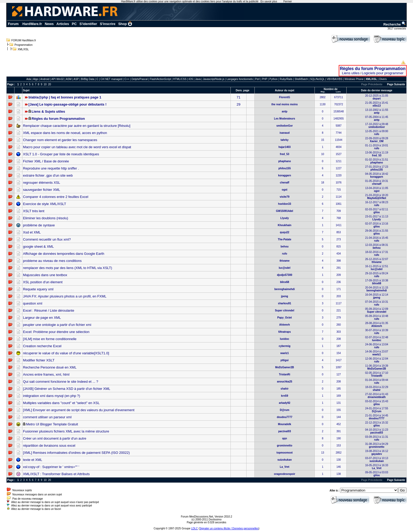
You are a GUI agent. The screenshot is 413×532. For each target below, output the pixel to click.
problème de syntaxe (39, 225)
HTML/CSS (180, 79)
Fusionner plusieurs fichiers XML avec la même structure (66, 431)
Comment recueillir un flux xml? (47, 239)
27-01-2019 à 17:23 (377, 168)
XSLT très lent (34, 211)
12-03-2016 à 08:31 (377, 246)
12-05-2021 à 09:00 (377, 133)
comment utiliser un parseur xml (47, 417)
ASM (69, 79)
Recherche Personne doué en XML (50, 367)
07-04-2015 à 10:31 (377, 303)
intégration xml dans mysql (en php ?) (51, 396)
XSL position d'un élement (43, 282)
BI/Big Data (88, 79)
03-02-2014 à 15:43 (377, 403)
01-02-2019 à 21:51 (377, 161)
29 (238, 104)
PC (74, 24)
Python (274, 79)
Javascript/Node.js (214, 79)
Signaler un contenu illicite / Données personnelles (229, 528)
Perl (257, 79)
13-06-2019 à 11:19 (377, 154)
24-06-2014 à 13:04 (377, 346)
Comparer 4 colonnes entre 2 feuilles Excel (56, 197)
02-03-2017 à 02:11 (377, 211)
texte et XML (33, 460)
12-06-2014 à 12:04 (377, 360)
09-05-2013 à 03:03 (377, 474)
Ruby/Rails (286, 79)
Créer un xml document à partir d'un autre (55, 438)
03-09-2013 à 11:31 (377, 438)
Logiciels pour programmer (383, 73)
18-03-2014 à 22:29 (377, 389)
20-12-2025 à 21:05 (377, 97)
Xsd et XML (32, 232)
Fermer (288, 1)
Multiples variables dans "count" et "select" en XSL (61, 403)
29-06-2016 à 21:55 (377, 232)
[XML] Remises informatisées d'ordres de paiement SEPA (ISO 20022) (76, 453)
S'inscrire (108, 24)
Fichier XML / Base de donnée (46, 161)
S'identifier (88, 24)
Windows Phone (354, 79)
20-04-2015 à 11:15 (377, 289)
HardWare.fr (32, 24)
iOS (191, 79)
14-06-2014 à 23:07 (377, 353)
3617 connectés (397, 29)
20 (49, 84)
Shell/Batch (301, 79)
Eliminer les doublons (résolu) (45, 218)
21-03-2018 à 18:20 (377, 197)
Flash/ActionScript (161, 79)
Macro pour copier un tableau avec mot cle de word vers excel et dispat (77, 147)
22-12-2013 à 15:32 (377, 424)
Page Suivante (396, 84)
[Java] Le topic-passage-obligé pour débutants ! (67, 104)
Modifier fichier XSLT (39, 360)
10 (45, 84)
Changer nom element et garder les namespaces (60, 140)
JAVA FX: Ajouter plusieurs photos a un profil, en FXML (65, 296)
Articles (63, 24)
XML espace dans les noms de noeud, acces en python (65, 133)
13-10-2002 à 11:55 (377, 111)
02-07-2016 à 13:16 (377, 225)
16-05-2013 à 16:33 (377, 467)
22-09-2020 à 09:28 (377, 140)
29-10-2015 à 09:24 (377, 275)
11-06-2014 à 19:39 (377, 367)
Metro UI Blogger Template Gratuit (52, 424)
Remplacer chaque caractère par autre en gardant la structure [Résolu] (77, 126)
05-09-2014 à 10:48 (377, 317)
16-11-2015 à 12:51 (377, 268)
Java (198, 79)
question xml (33, 303)
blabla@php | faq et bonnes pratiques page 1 (65, 97)
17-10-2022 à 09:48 (377, 126)
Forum (13, 24)
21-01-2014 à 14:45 (377, 417)
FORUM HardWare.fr (24, 40)
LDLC (195, 528)
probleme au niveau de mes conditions (52, 261)
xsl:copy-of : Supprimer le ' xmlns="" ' (51, 467)
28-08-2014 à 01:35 (377, 325)
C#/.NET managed (111, 79)
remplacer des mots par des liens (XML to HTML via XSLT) (67, 268)
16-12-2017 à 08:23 (377, 204)
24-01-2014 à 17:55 (377, 410)
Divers (383, 79)
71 (238, 97)
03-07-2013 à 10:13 (377, 460)
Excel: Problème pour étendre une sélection (56, 332)
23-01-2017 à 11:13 (377, 218)
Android (45, 79)
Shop (125, 24)
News (49, 24)
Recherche (395, 24)
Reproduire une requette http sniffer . (51, 168)
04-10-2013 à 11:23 (377, 431)
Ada (29, 79)
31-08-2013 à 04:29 (377, 445)
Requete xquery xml (38, 289)
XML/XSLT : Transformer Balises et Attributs (56, 474)
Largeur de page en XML (42, 318)
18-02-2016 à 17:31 (377, 253)
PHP (264, 79)
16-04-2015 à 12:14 (377, 296)
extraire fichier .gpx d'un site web (48, 175)
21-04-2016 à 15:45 (377, 239)
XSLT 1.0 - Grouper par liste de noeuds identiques (61, 154)
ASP (76, 79)
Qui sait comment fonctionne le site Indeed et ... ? (60, 382)
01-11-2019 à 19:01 (377, 147)
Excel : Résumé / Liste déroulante (48, 310)
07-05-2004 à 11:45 (377, 118)
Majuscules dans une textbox (45, 275)
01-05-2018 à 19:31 (377, 182)
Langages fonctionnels (240, 79)
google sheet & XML (38, 247)
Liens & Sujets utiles (48, 111)
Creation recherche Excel (42, 346)
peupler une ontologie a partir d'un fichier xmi (57, 325)
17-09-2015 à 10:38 (377, 282)
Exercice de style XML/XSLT (45, 204)
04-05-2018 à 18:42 (377, 175)
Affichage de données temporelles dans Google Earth (63, 254)
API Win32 (58, 79)
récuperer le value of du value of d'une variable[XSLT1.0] (66, 353)
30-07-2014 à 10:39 (377, 332)
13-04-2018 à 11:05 (377, 190)
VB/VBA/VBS (335, 79)
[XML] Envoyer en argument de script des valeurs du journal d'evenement (79, 410)
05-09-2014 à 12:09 (377, 310)
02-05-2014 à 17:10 (377, 374)
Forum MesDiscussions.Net (197, 517)
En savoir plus (269, 1)
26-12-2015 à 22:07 (377, 261)
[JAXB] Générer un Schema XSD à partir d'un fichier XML (67, 389)
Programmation (23, 45)
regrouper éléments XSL (41, 183)
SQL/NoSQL (317, 79)
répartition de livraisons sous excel (49, 446)
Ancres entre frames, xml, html (46, 374)
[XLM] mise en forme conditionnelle (50, 339)
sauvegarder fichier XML (41, 190)
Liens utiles (351, 73)
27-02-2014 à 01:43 (377, 396)
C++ (127, 79)
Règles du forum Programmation (373, 69)
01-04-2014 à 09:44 (377, 381)
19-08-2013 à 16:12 (377, 453)
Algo (36, 79)
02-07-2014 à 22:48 (377, 339)
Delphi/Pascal (139, 79)
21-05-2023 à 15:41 (377, 104)
